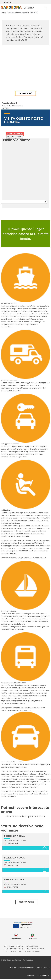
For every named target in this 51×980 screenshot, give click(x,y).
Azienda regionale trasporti (19, 710)
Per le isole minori (8, 303)
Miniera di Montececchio (12, 106)
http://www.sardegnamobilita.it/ (14, 701)
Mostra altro (27, 902)
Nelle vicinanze (15, 134)
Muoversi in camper (9, 380)
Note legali (11, 949)
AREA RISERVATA (44, 975)
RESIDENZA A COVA (14, 836)
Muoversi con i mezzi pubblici (14, 683)
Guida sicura (6, 510)
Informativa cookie (32, 951)
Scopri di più (25, 93)
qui (45, 558)
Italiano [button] (8, 2)
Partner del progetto (13, 946)
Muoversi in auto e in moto (12, 762)
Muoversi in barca (8, 611)
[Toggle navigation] (46, 8)
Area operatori (31, 946)
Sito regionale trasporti (10, 708)
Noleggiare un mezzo (10, 444)
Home (3, 13)
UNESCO (6, 108)
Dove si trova (15, 137)
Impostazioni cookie (36, 949)
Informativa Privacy (14, 951)
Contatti (21, 949)
